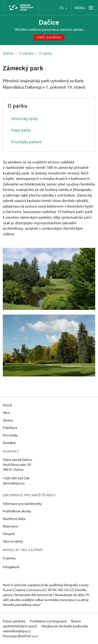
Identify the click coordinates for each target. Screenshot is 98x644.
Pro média (10, 435)
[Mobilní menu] (85, 8)
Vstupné (9, 534)
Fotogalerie (11, 567)
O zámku (9, 558)
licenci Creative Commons (22, 590)
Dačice (49, 22)
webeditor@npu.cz (17, 631)
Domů (7, 405)
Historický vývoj (24, 118)
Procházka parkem (27, 142)
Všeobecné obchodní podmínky (65, 626)
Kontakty (9, 443)
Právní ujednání (15, 621)
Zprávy (8, 420)
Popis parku (21, 130)
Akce (6, 413)
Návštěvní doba (14, 519)
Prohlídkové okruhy (17, 511)
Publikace (10, 428)
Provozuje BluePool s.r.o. (20, 636)
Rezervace (10, 526)
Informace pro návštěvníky (22, 504)
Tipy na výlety (13, 541)
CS (63, 8)
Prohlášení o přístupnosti (49, 621)
